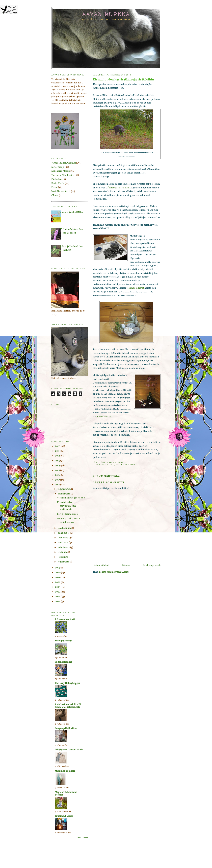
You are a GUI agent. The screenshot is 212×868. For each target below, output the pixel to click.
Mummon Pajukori (65, 771)
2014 (58, 466)
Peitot (54, 187)
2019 (58, 568)
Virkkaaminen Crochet (64, 163)
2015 (58, 470)
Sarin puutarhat (63, 641)
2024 (58, 592)
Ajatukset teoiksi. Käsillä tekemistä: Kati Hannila (68, 706)
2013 (58, 461)
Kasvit (111, 465)
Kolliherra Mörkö (126, 465)
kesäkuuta (63, 543)
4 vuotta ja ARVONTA (71, 212)
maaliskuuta (65, 528)
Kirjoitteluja (58, 167)
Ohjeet (55, 195)
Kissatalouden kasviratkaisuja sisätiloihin (66, 506)
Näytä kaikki (83, 838)
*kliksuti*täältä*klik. (104, 417)
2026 (58, 602)
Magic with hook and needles (66, 794)
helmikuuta (64, 494)
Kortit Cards (58, 183)
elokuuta (63, 552)
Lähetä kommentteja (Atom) (114, 572)
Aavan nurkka (106, 14)
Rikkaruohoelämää (65, 620)
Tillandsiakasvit (135, 288)
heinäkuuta (64, 547)
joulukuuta (64, 562)
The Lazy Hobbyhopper (67, 683)
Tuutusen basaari (64, 816)
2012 (58, 456)
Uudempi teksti (101, 565)
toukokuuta (64, 538)
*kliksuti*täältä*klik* (119, 188)
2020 (58, 573)
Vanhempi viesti (152, 565)
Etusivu (126, 565)
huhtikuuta (64, 533)
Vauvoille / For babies (63, 175)
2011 (57, 451)
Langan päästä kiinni (66, 728)
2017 (58, 480)
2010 (58, 446)
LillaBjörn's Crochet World (69, 750)
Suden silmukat (63, 662)
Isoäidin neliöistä (61, 191)
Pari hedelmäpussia (68, 514)
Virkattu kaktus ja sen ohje (71, 498)
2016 (58, 475)
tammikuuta (64, 489)
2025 (58, 597)
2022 (58, 582)
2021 (58, 577)
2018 (58, 485)
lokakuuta (63, 557)
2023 (58, 587)
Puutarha (56, 179)
